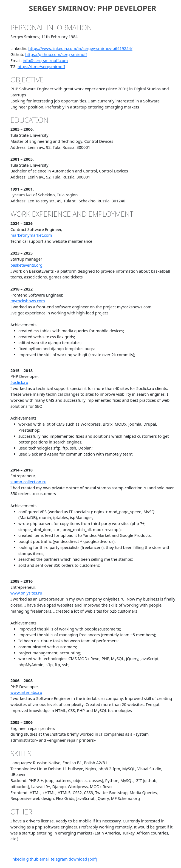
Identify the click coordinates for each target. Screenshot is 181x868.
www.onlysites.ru (26, 593)
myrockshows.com (28, 301)
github (32, 859)
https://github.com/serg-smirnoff (56, 55)
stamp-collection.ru (28, 482)
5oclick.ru (19, 382)
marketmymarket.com (31, 235)
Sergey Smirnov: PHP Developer (92, 8)
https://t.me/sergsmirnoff (41, 67)
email (45, 859)
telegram (59, 859)
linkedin (18, 859)
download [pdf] (83, 859)
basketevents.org (26, 265)
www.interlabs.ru (26, 692)
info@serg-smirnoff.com (45, 61)
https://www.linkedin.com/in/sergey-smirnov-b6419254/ (80, 48)
